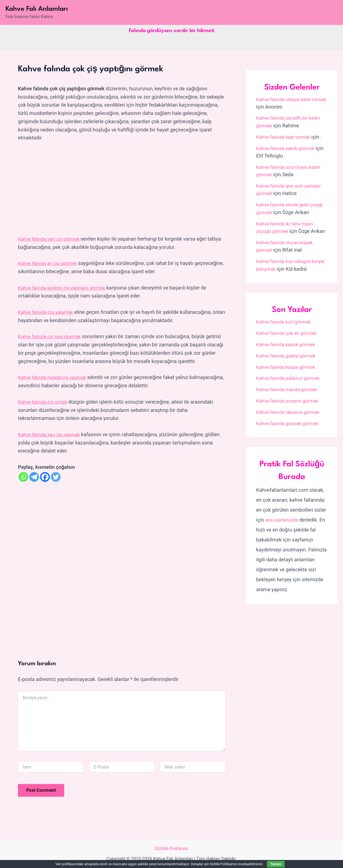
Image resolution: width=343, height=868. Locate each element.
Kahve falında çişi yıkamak (47, 312)
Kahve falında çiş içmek (44, 401)
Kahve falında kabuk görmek (287, 342)
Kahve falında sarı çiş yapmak (51, 434)
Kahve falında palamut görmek (290, 376)
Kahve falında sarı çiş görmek (50, 239)
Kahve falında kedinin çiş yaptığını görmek (64, 287)
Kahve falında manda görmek (289, 387)
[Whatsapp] (23, 476)
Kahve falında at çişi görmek (49, 263)
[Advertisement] (122, 189)
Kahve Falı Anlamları (37, 9)
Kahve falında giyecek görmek (289, 420)
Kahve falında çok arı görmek (288, 331)
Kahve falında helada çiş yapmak (54, 377)
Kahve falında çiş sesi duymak (51, 336)
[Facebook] (45, 476)
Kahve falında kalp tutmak (285, 137)
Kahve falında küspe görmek (287, 365)
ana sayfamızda (283, 517)
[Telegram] (34, 476)
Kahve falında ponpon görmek (289, 398)
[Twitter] (56, 476)
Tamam (276, 864)
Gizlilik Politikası (171, 848)
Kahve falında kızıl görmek (285, 320)
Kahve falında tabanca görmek (290, 409)
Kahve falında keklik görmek (287, 148)
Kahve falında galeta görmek (288, 353)
